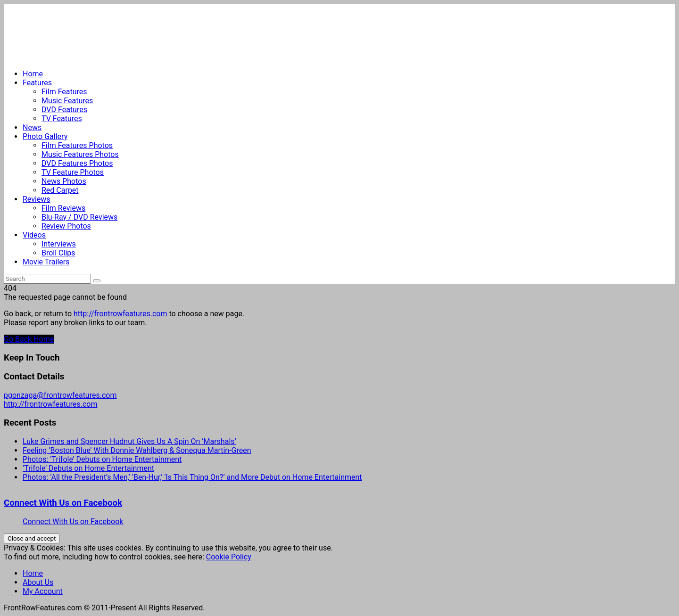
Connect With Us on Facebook (63, 503)
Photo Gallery (45, 136)
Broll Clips (58, 253)
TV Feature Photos (73, 172)
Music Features (67, 101)
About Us (38, 582)
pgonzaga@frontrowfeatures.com (60, 395)
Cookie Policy (229, 557)
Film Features (64, 92)
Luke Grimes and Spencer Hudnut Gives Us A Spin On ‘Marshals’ (129, 441)
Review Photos (66, 226)
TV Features (62, 119)
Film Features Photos (77, 145)
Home (33, 74)
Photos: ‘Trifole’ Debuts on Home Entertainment (102, 459)
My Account (43, 591)
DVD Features (64, 110)
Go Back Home (29, 339)
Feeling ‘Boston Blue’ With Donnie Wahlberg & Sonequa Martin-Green (137, 450)
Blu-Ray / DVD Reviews (79, 217)
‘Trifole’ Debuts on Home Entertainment (88, 468)
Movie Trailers (46, 262)
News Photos (64, 181)
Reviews (37, 199)
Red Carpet (60, 190)
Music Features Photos (80, 154)
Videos (34, 235)
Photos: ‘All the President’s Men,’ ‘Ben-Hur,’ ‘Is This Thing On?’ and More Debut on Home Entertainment (192, 477)
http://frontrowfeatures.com (120, 314)
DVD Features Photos (77, 163)
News (32, 127)
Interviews (59, 244)
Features (37, 83)
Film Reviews (63, 208)
